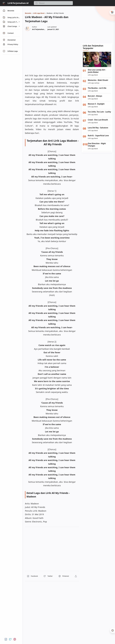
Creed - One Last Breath (98, 120)
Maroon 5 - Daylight (96, 104)
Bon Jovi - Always (95, 96)
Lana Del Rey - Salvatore (98, 128)
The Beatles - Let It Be (97, 88)
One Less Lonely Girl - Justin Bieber (97, 71)
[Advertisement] (97, 26)
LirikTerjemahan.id (18, 3)
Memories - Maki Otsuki (98, 80)
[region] (52, 52)
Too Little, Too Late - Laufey (99, 112)
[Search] (53, 3)
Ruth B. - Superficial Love (98, 136)
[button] (37, 3)
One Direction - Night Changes (97, 145)
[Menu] (4, 3)
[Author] (42, 29)
